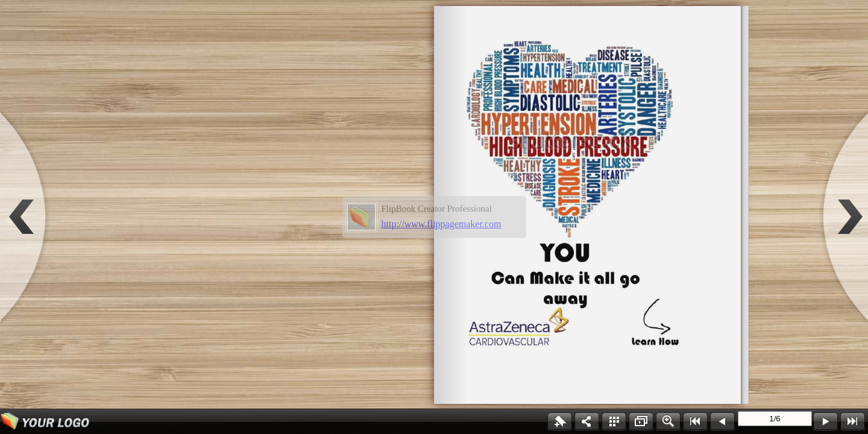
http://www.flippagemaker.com (442, 224)
